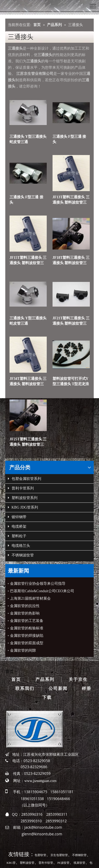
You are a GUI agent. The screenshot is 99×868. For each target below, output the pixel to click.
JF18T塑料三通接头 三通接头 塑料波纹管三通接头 (71, 261)
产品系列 (45, 679)
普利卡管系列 (21, 488)
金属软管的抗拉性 (25, 606)
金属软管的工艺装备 (27, 621)
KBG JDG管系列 (23, 508)
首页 (16, 679)
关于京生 (78, 679)
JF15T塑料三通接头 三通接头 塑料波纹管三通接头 (28, 261)
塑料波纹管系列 (23, 498)
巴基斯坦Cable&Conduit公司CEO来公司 (42, 591)
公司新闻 (58, 688)
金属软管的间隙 (23, 650)
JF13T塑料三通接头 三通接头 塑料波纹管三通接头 (71, 200)
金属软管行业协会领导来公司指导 (38, 584)
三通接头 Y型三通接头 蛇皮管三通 (28, 139)
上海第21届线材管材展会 (30, 598)
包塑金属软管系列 (25, 479)
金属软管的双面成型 (27, 643)
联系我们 (25, 688)
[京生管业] (35, 729)
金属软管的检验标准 (27, 628)
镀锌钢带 (17, 517)
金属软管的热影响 (25, 613)
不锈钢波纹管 (21, 555)
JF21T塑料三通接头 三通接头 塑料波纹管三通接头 (71, 321)
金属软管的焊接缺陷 (27, 636)
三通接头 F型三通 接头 (69, 139)
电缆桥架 (17, 527)
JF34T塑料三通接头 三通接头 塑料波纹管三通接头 (28, 382)
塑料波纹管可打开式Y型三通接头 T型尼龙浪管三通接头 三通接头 (71, 382)
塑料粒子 (17, 536)
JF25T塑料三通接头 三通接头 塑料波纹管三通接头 (28, 442)
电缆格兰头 (19, 546)
